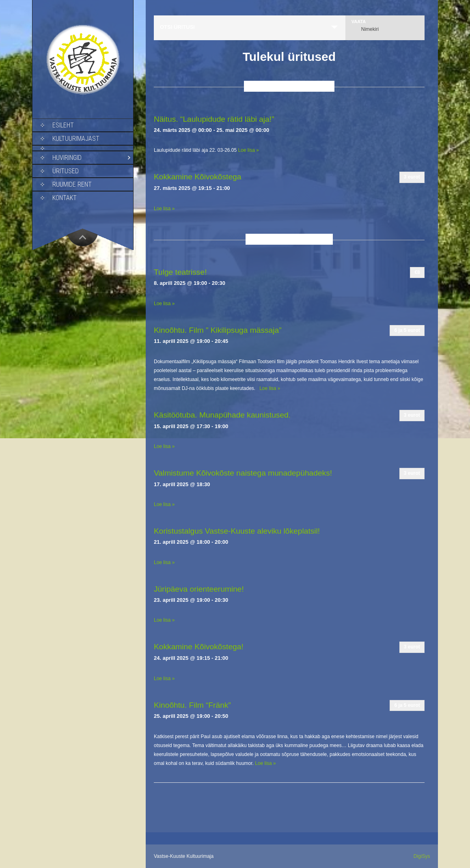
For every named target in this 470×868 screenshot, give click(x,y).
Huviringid (67, 158)
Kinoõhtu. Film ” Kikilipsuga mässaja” (218, 330)
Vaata (359, 22)
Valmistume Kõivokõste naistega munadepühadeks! (243, 473)
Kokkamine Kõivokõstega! (199, 647)
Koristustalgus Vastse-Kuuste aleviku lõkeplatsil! (237, 531)
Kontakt (65, 198)
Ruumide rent (72, 184)
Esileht (63, 125)
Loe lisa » (249, 150)
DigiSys (422, 856)
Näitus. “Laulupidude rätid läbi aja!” (214, 119)
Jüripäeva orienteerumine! (199, 589)
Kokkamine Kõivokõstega (197, 177)
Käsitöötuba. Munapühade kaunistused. (222, 415)
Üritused (66, 171)
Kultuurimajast (76, 139)
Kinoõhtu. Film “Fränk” (192, 705)
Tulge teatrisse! (180, 272)
